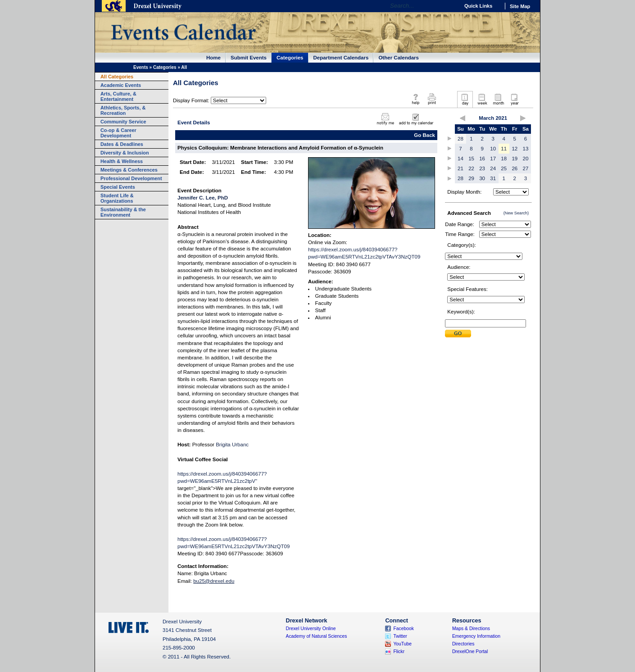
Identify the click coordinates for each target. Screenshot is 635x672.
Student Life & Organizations (117, 198)
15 (471, 159)
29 (471, 178)
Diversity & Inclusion (125, 153)
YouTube (402, 644)
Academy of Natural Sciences (317, 636)
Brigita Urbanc (232, 445)
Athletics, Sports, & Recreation (123, 110)
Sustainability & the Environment (123, 212)
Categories (290, 58)
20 (526, 159)
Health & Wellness (122, 161)
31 (493, 178)
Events (141, 67)
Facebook (404, 629)
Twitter (400, 636)
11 (504, 149)
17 (493, 159)
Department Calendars (341, 58)
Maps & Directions (471, 629)
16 (482, 159)
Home (213, 58)
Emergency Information (476, 636)
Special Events (118, 187)
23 (482, 168)
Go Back (424, 135)
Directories (463, 644)
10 (493, 149)
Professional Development (131, 178)
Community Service (123, 122)
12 (515, 149)
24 (493, 168)
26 (515, 168)
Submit (458, 334)
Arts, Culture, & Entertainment (118, 96)
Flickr (399, 652)
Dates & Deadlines (122, 144)
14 (460, 159)
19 (515, 159)
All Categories (117, 77)
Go (450, 6)
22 (471, 168)
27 (526, 168)
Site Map (520, 6)
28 (460, 139)
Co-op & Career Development (118, 133)
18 (504, 159)
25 (504, 168)
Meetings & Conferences (129, 170)
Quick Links (478, 6)
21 (460, 168)
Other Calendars (399, 58)
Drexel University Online (311, 629)
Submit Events (249, 58)
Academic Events (121, 85)
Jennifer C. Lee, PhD (203, 198)
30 (482, 178)
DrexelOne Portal (470, 652)
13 (526, 149)
